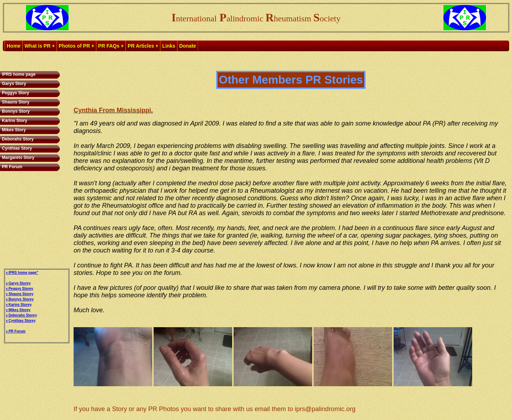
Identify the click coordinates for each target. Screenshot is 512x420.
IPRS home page (18, 74)
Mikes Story (13, 130)
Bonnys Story (15, 111)
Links (169, 46)
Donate (188, 46)
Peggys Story (15, 93)
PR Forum (12, 167)
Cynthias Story (16, 148)
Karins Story (14, 121)
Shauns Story (15, 102)
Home (14, 46)
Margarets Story (18, 158)
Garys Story (13, 84)
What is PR (38, 46)
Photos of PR (74, 46)
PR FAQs (109, 46)
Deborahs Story (17, 139)
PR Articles (141, 46)
